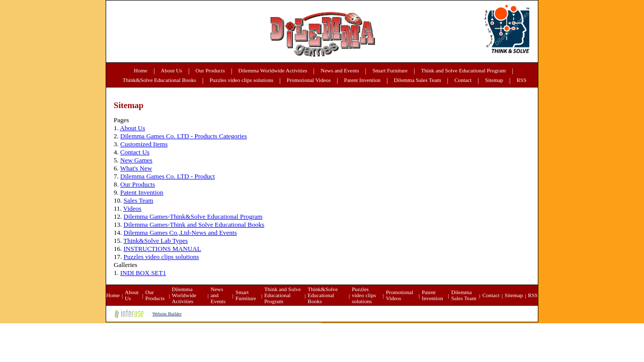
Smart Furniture (390, 70)
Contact (463, 80)
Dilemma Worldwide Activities (273, 70)
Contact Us (135, 152)
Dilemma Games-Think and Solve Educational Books (194, 224)
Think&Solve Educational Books (159, 80)
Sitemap (494, 80)
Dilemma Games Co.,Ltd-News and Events (180, 233)
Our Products (210, 70)
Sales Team (139, 200)
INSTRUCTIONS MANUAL (163, 249)
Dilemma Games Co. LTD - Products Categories (184, 136)
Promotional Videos (309, 80)
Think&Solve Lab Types (155, 241)
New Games (136, 160)
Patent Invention (362, 80)
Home (141, 70)
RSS (522, 80)
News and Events (340, 70)
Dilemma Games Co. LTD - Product (168, 176)
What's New (136, 168)
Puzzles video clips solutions (241, 80)
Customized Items (144, 144)
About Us (172, 70)
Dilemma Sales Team (418, 80)
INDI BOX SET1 (143, 273)
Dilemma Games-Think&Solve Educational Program (193, 216)
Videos (132, 208)
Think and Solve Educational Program (464, 70)
